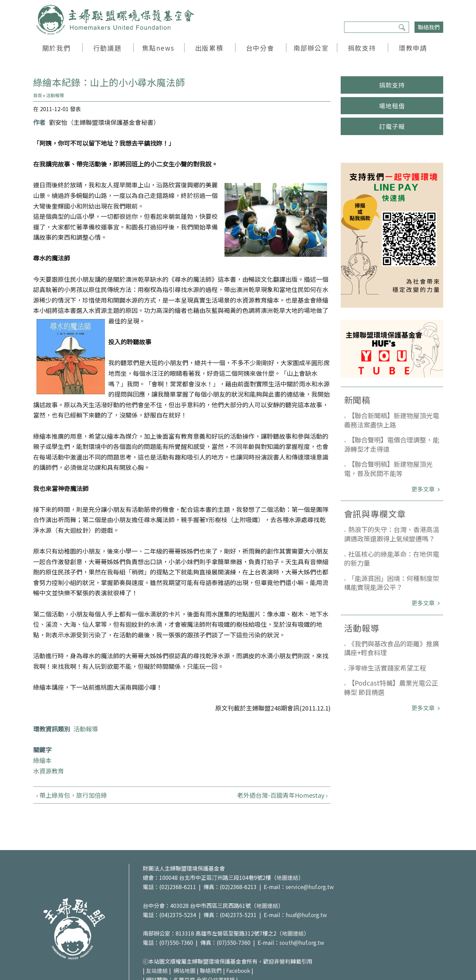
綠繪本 (42, 760)
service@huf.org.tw (310, 887)
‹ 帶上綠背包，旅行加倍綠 (72, 795)
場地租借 (392, 106)
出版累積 (209, 48)
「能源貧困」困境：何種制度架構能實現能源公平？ (392, 583)
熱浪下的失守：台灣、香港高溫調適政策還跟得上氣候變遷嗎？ (392, 534)
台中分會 (260, 48)
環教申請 (413, 48)
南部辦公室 (311, 48)
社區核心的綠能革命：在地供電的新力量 (392, 558)
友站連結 (157, 970)
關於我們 (56, 48)
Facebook (239, 970)
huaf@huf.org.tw (307, 915)
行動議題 (107, 48)
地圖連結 (287, 877)
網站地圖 (185, 970)
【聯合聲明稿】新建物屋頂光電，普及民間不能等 (388, 468)
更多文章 (424, 489)
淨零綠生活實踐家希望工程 (387, 668)
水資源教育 (49, 771)
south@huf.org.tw (302, 942)
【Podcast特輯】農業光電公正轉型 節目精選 (391, 687)
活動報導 (55, 95)
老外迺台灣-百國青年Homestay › (282, 795)
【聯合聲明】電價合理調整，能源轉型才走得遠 (392, 444)
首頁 (38, 95)
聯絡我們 (429, 27)
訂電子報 (392, 126)
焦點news (158, 48)
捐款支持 (362, 48)
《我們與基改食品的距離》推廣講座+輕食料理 (392, 648)
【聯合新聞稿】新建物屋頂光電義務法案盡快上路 (392, 420)
